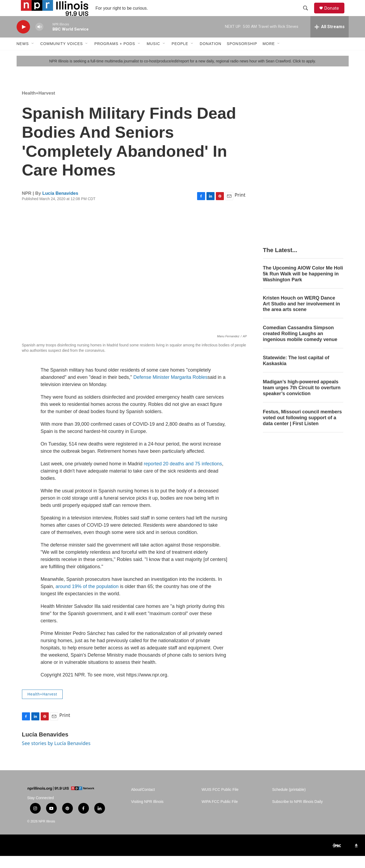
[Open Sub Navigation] (33, 56)
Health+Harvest (39, 105)
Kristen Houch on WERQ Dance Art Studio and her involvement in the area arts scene (302, 316)
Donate (335, 14)
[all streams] (330, 39)
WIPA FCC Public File (220, 814)
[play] (23, 39)
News (23, 56)
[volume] (39, 39)
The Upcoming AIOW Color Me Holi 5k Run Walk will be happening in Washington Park (303, 286)
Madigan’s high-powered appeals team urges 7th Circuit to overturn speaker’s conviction (302, 400)
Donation (211, 56)
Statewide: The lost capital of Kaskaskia (296, 373)
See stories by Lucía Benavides (56, 755)
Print (240, 207)
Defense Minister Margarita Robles (170, 389)
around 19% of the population (87, 598)
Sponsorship (242, 56)
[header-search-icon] (308, 14)
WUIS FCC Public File (220, 802)
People (180, 56)
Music (153, 56)
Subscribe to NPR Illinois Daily (297, 814)
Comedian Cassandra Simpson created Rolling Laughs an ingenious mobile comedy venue (300, 346)
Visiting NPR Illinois (147, 814)
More (269, 56)
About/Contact (143, 802)
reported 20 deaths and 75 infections (183, 476)
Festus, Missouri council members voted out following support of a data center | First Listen (302, 430)
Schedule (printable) (289, 802)
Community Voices (62, 56)
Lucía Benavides (60, 205)
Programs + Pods (115, 56)
